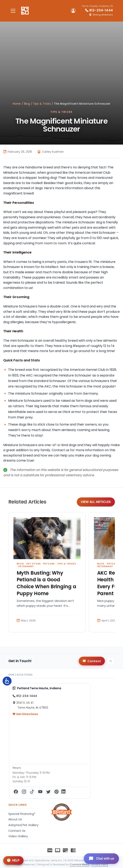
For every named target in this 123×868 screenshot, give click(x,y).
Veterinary (26, 566)
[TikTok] (32, 792)
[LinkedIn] (63, 792)
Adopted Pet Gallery (23, 825)
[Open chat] (101, 859)
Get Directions (25, 714)
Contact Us (17, 831)
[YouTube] (40, 792)
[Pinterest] (57, 792)
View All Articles (96, 502)
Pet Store (34, 564)
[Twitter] (48, 792)
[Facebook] (16, 792)
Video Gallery (18, 836)
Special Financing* (22, 814)
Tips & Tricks (42, 104)
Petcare (49, 564)
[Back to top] (111, 661)
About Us (15, 819)
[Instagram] (24, 792)
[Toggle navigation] (13, 11)
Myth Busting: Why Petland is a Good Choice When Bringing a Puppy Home (46, 583)
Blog (27, 104)
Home (17, 104)
